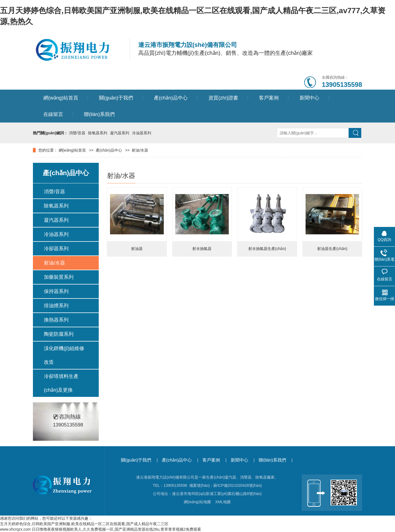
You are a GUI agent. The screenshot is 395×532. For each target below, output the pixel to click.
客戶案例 (269, 98)
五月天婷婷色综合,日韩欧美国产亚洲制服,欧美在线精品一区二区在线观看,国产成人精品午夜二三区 (84, 524)
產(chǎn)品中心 (171, 98)
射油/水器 (140, 150)
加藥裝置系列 (59, 277)
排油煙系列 (56, 306)
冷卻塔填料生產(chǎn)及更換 (61, 383)
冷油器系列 (142, 133)
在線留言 (53, 114)
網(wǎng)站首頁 (61, 98)
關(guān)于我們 (116, 98)
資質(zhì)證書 (223, 98)
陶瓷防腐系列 (59, 334)
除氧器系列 (98, 133)
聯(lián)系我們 (99, 114)
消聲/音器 (77, 133)
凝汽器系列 (120, 133)
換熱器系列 (56, 320)
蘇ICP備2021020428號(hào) (238, 485)
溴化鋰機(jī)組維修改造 (64, 355)
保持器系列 (56, 291)
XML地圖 (223, 502)
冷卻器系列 (56, 249)
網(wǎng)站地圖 (197, 502)
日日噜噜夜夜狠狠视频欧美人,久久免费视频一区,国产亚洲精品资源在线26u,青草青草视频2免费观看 (116, 529)
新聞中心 (309, 98)
